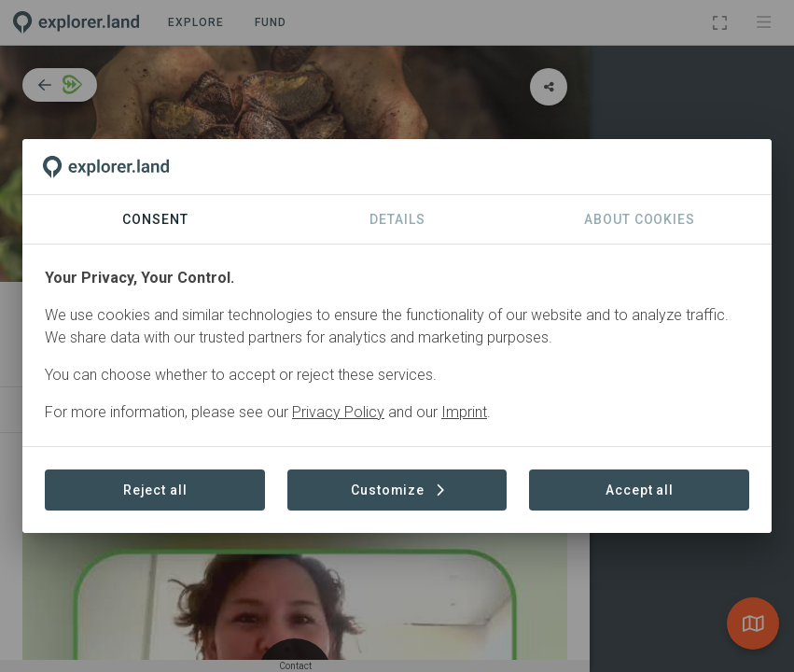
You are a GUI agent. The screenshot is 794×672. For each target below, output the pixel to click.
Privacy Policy (338, 412)
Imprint (464, 412)
